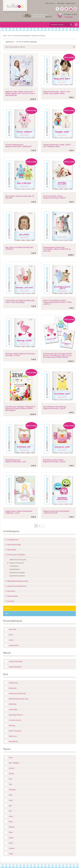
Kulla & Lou (13, 736)
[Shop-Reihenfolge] (39, 47)
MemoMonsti (14, 742)
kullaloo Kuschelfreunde (17, 693)
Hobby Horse (13, 683)
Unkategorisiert (13, 540)
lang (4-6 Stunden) (15, 667)
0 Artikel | (70, 14)
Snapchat (75, 9)
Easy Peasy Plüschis (16, 715)
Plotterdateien (15, 569)
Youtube (71, 9)
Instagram (66, 9)
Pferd (11, 832)
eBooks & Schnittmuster (18, 560)
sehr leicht (13, 629)
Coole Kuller (13, 709)
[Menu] (76, 24)
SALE (9, 608)
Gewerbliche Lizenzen (17, 576)
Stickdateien (14, 566)
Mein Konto (50, 3)
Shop (10, 36)
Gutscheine (11, 591)
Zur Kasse (69, 17)
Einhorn (12, 768)
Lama (11, 816)
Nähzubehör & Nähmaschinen (18, 581)
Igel (10, 806)
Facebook (57, 9)
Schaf (11, 843)
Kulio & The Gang (15, 731)
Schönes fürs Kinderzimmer (17, 586)
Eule (10, 784)
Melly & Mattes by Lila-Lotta (19, 699)
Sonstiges (11, 601)
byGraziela (13, 688)
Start (5, 36)
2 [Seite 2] (39, 526)
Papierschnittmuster (17, 563)
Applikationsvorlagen (17, 573)
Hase (11, 795)
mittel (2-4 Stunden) (16, 661)
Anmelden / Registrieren (66, 3)
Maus (11, 822)
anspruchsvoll (14, 645)
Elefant (11, 774)
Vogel (11, 854)
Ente (11, 779)
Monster (12, 827)
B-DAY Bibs (13, 704)
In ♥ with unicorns (15, 720)
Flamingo (12, 790)
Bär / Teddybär (14, 763)
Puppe (11, 838)
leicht (11, 635)
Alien (11, 758)
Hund (11, 800)
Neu (7, 614)
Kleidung (12, 725)
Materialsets (12, 550)
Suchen (71, 25)
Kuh (10, 811)
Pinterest (62, 9)
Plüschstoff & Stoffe (14, 545)
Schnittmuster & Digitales (21, 36)
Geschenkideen (13, 596)
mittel (11, 640)
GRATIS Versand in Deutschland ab (42, 16)
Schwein (12, 848)
